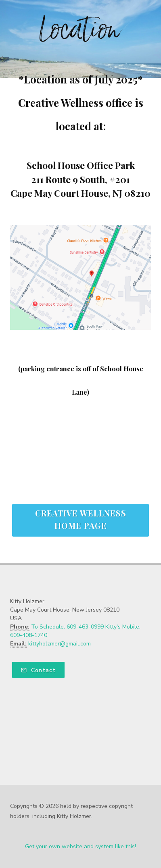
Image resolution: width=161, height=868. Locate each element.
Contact (38, 670)
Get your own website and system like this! (80, 846)
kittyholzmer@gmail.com (60, 644)
